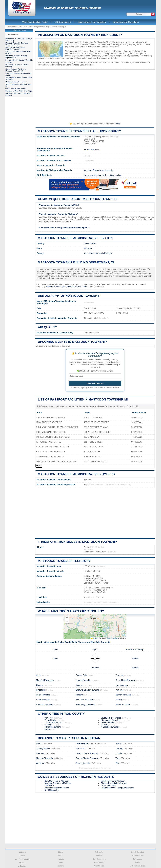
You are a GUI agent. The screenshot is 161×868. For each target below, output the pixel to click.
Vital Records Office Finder (35, 22)
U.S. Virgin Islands (138, 866)
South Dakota (137, 855)
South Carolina (137, 852)
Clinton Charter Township (87, 753)
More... (39, 466)
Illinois (61, 855)
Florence (82, 642)
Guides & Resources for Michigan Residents (76, 777)
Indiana (61, 859)
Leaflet (94, 638)
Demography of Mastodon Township (69, 296)
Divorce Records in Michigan (114, 783)
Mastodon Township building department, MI (76, 262)
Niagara (79, 695)
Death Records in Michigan (113, 781)
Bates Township (43, 700)
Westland (40, 763)
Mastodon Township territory (64, 561)
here (118, 124)
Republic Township (44, 705)
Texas (138, 862)
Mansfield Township (100, 642)
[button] (67, 618)
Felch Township (43, 695)
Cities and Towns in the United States (19, 27)
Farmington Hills (83, 763)
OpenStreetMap (112, 638)
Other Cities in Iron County (61, 714)
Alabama (22, 852)
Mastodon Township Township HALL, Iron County (79, 131)
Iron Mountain (122, 685)
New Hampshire (99, 859)
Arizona (22, 863)
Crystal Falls (71, 642)
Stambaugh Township (85, 705)
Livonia (119, 753)
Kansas (61, 866)
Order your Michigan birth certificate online (103, 175)
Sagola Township (83, 680)
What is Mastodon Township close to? (71, 611)
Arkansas (22, 866)
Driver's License (108, 786)
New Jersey (99, 862)
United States (90, 243)
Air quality (47, 327)
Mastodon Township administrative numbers (76, 474)
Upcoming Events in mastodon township (72, 342)
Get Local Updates (95, 383)
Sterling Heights (43, 748)
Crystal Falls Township (125, 680)
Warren (119, 744)
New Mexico (99, 866)
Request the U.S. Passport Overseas (117, 788)
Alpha (61, 642)
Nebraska (99, 852)
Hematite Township (84, 700)
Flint (117, 763)
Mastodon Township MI (59, 27)
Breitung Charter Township (88, 690)
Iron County (45, 27)
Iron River (120, 690)
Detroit (39, 744)
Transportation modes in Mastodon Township (77, 542)
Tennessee (138, 859)
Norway (119, 700)
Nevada (99, 855)
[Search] (153, 14)
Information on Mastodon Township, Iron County (80, 35)
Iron (85, 253)
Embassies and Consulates (126, 22)
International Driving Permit (57, 788)
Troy (117, 758)
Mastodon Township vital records (98, 170)
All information (13, 35)
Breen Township (123, 705)
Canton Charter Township (87, 758)
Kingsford (40, 690)
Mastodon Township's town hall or (61, 287)
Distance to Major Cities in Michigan (69, 738)
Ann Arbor (80, 748)
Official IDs (49, 786)
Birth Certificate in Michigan (57, 781)
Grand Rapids (82, 744)
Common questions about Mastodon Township (78, 199)
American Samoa (22, 859)
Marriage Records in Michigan (58, 783)
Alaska (22, 856)
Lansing (119, 748)
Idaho (61, 852)
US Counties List (63, 22)
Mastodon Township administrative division (75, 238)
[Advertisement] (95, 95)
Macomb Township (44, 758)
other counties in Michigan (101, 253)
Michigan (37, 27)
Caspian (79, 685)
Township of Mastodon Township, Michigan (72, 8)
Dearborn (40, 753)
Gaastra (40, 685)
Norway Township (123, 695)
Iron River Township (53, 722)
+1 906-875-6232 (91, 149)
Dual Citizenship (52, 790)
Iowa (61, 862)
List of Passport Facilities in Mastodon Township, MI (83, 399)
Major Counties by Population (92, 22)
